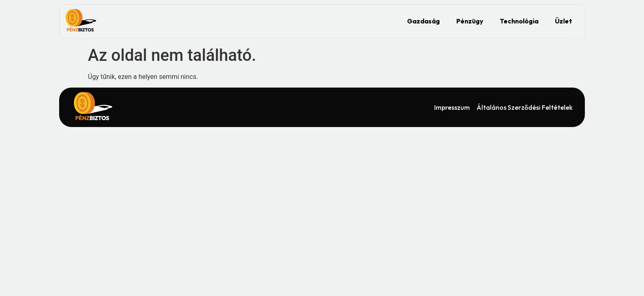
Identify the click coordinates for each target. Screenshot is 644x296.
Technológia (519, 21)
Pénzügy (470, 21)
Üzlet (563, 21)
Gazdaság (423, 21)
